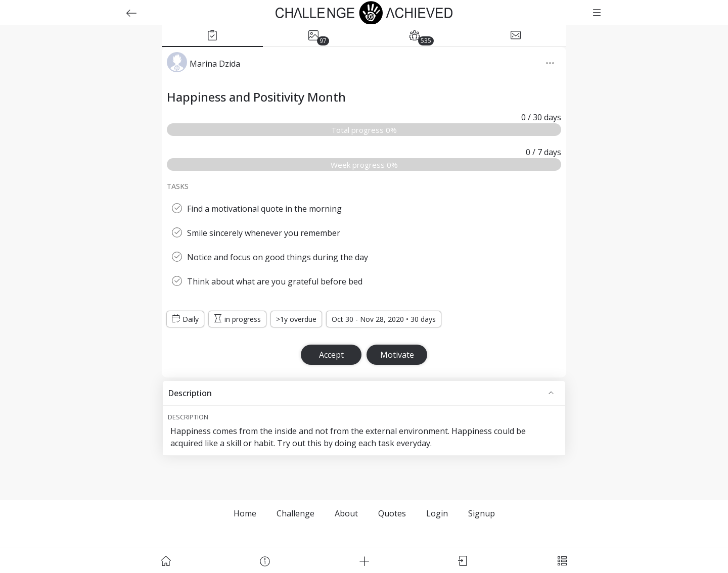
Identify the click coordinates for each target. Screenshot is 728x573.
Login (437, 513)
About (346, 513)
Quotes (392, 513)
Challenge (295, 513)
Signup (482, 513)
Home (245, 513)
